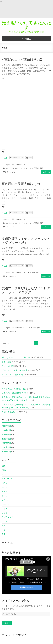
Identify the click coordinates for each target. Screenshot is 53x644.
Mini (4, 474)
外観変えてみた (8, 412)
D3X (3, 466)
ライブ (5, 513)
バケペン (5, 504)
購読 (7, 623)
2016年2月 (6, 452)
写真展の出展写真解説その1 (22, 184)
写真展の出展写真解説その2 (22, 59)
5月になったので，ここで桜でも (16, 357)
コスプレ (14, 168)
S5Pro (4, 483)
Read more (46, 172)
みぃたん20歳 (8, 366)
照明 (41, 168)
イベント (5, 487)
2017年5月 (6, 426)
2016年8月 (6, 434)
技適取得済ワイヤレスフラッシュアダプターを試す (26, 241)
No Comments (11, 276)
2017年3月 (6, 430)
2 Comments (10, 172)
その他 (5, 500)
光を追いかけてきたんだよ (26, 25)
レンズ (32, 168)
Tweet (4, 158)
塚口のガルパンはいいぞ (12, 374)
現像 (4, 534)
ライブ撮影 (6, 362)
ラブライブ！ (24, 168)
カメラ (8, 168)
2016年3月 (6, 447)
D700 (4, 470)
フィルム (5, 509)
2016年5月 (6, 443)
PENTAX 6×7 (7, 479)
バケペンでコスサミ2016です (15, 370)
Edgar (7, 165)
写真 (37, 168)
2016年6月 (6, 439)
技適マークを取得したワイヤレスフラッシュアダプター (26, 290)
